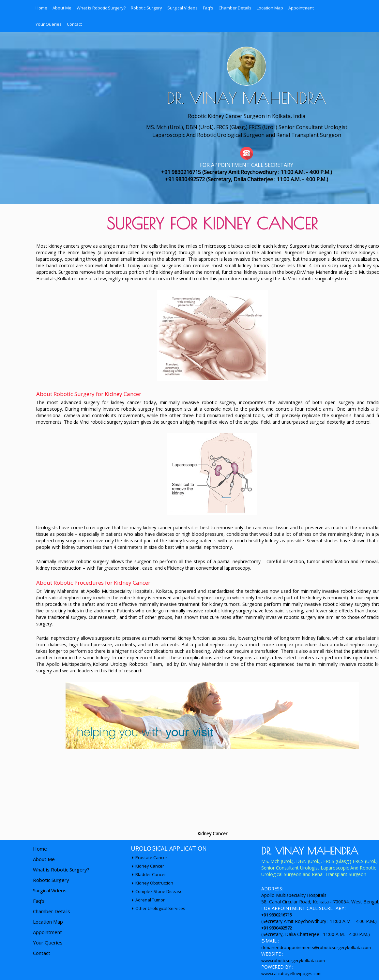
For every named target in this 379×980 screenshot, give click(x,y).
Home (41, 8)
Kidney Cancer (150, 866)
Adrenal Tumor (150, 900)
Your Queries (49, 24)
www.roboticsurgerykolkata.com (293, 960)
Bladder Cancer (151, 874)
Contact (74, 24)
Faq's (208, 8)
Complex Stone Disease (159, 891)
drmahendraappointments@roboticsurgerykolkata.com (316, 947)
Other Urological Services (160, 908)
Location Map (270, 8)
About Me (62, 8)
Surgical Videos (182, 8)
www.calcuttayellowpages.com (291, 973)
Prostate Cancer (151, 857)
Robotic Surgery (146, 8)
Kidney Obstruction (154, 883)
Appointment (301, 8)
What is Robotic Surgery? (101, 8)
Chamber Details (235, 8)
